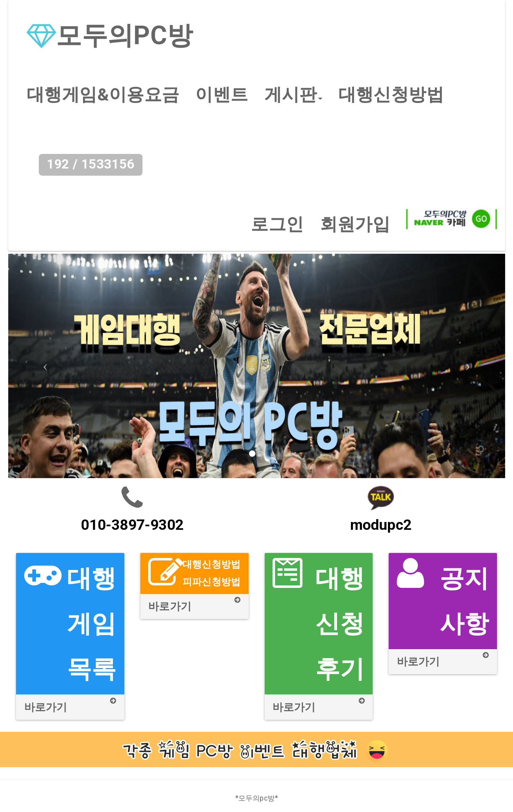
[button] (293, 95)
